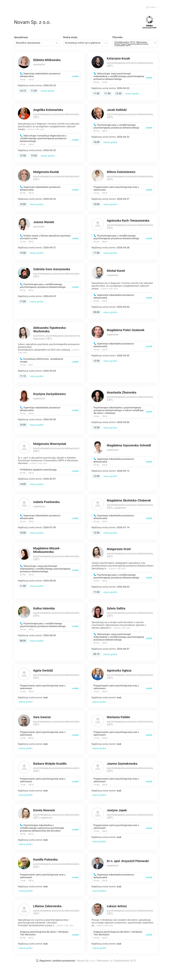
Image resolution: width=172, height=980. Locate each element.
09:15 (96, 654)
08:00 (23, 641)
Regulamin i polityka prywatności (56, 961)
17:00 (96, 253)
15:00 (23, 253)
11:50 (107, 94)
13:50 (34, 156)
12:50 (23, 156)
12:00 (96, 476)
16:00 (96, 142)
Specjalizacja (21, 37)
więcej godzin (48, 91)
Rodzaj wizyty (70, 37)
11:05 (34, 91)
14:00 (23, 484)
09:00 (96, 312)
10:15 (23, 91)
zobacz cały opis (36, 129)
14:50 (96, 428)
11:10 (23, 376)
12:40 (118, 94)
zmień (75, 76)
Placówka (118, 37)
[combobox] (37, 43)
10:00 (23, 204)
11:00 (96, 94)
